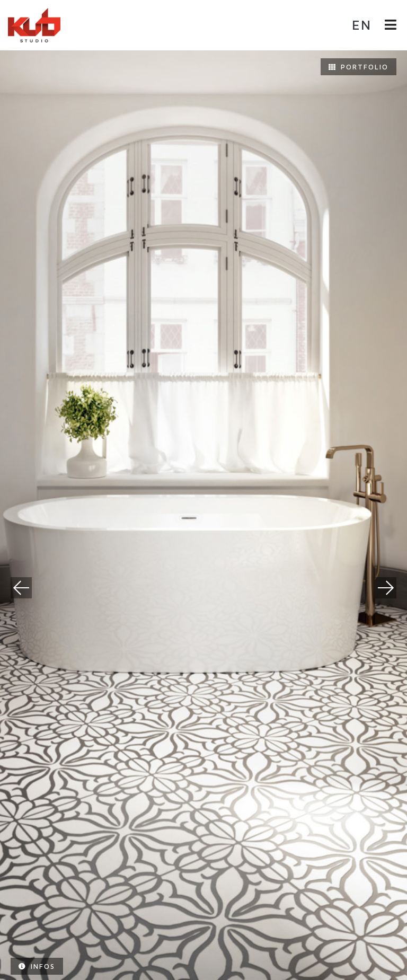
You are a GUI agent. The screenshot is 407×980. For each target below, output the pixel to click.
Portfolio (359, 67)
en (362, 25)
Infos (37, 966)
